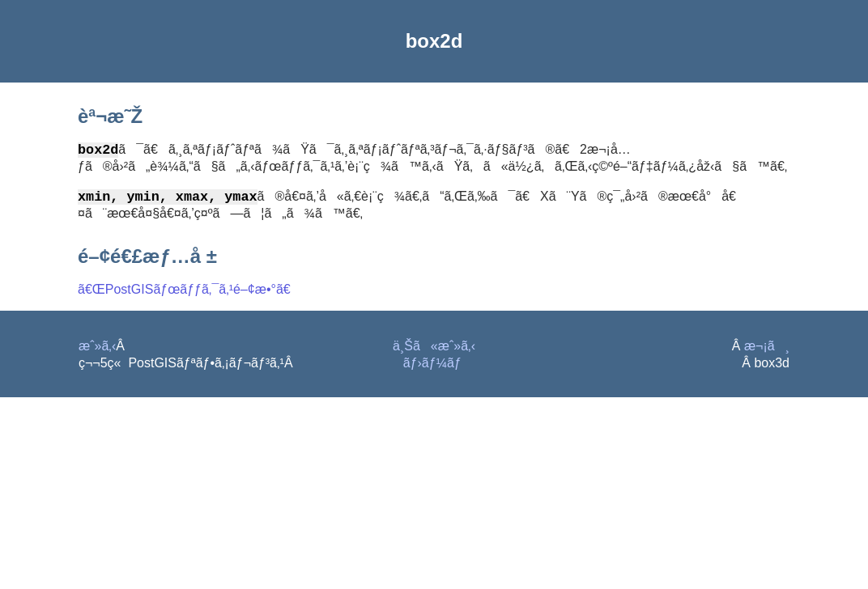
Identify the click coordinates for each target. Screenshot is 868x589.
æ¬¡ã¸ (767, 349)
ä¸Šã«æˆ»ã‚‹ (434, 349)
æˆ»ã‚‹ (97, 349)
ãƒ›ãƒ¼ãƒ (434, 366)
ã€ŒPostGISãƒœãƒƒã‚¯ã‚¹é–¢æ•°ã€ (189, 292)
